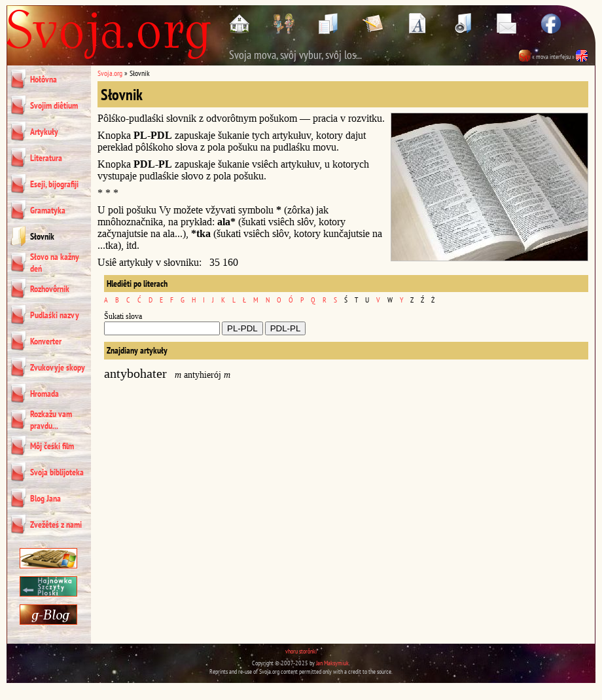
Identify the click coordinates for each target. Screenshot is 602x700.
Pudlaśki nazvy (55, 315)
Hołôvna (44, 79)
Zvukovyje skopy (58, 367)
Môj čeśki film (52, 446)
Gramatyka (48, 210)
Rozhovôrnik (50, 289)
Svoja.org (110, 73)
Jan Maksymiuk (332, 663)
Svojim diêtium (54, 105)
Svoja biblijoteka (57, 472)
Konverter (46, 341)
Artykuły (44, 132)
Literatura (46, 158)
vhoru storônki (301, 651)
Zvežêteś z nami (56, 525)
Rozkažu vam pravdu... (51, 420)
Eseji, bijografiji (54, 184)
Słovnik (42, 236)
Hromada (44, 394)
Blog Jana (45, 498)
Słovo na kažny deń (55, 263)
